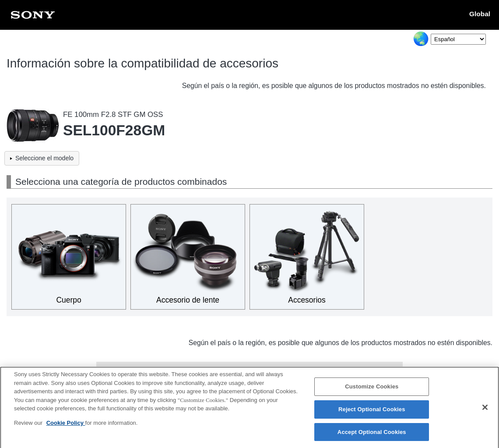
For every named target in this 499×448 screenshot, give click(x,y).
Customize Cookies (372, 390)
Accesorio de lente (188, 300)
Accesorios (307, 300)
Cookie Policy (66, 425)
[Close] (485, 410)
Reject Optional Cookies (372, 412)
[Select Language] (458, 39)
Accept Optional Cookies (372, 435)
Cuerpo (69, 300)
